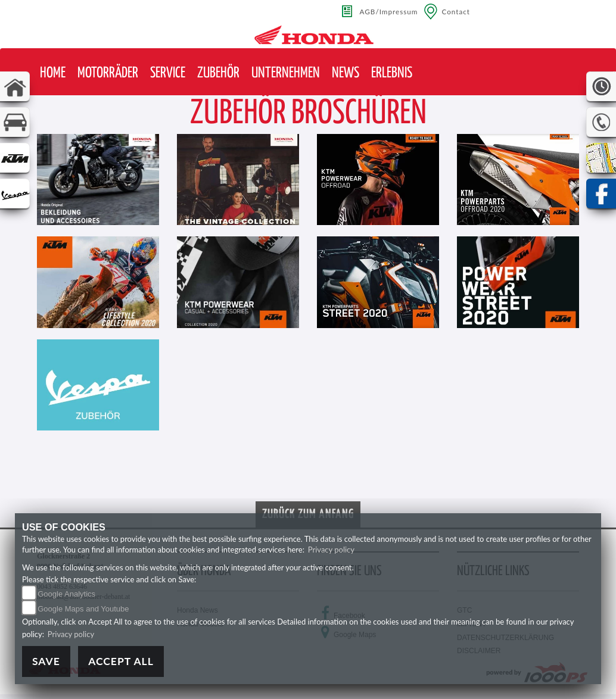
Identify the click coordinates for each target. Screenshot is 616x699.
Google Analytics (66, 594)
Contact (456, 11)
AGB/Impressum (389, 11)
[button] (108, 74)
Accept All (121, 661)
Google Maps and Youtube (83, 609)
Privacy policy (331, 550)
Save (46, 661)
